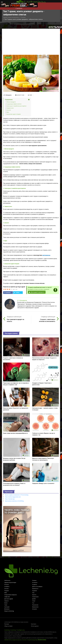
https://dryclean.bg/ (10, 499)
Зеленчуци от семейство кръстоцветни (16, 106)
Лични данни (35, 626)
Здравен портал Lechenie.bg (11, 17)
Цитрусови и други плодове (14, 114)
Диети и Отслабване (37, 587)
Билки (6, 603)
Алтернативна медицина (11, 595)
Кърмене (35, 591)
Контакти (34, 624)
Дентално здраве (9, 599)
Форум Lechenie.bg (9, 611)
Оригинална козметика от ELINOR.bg (14, 501)
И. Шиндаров (8, 95)
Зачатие (6, 589)
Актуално (35, 609)
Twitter (17, 293)
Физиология (35, 607)
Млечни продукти (11, 102)
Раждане (7, 591)
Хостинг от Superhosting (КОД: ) (34, 640)
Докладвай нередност (37, 292)
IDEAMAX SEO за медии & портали (13, 640)
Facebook (7, 293)
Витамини (7, 609)
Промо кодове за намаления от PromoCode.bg (17, 495)
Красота (34, 595)
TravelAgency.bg (21, 630)
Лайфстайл (7, 597)
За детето (35, 584)
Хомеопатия (35, 597)
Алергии (6, 601)
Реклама (7, 624)
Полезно (23, 17)
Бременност (35, 589)
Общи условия (8, 626)
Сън (33, 603)
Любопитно (7, 580)
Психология (35, 605)
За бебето (7, 587)
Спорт (34, 601)
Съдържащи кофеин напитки (14, 104)
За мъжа (7, 584)
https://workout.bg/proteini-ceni (13, 497)
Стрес (6, 605)
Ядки (8, 112)
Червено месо (10, 108)
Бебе (6, 593)
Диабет (34, 599)
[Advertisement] (31, 43)
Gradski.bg (7, 630)
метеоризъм (46, 255)
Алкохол (9, 110)
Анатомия (7, 607)
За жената (35, 582)
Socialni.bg (13, 630)
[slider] (8, 289)
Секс (33, 593)
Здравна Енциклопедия (10, 582)
